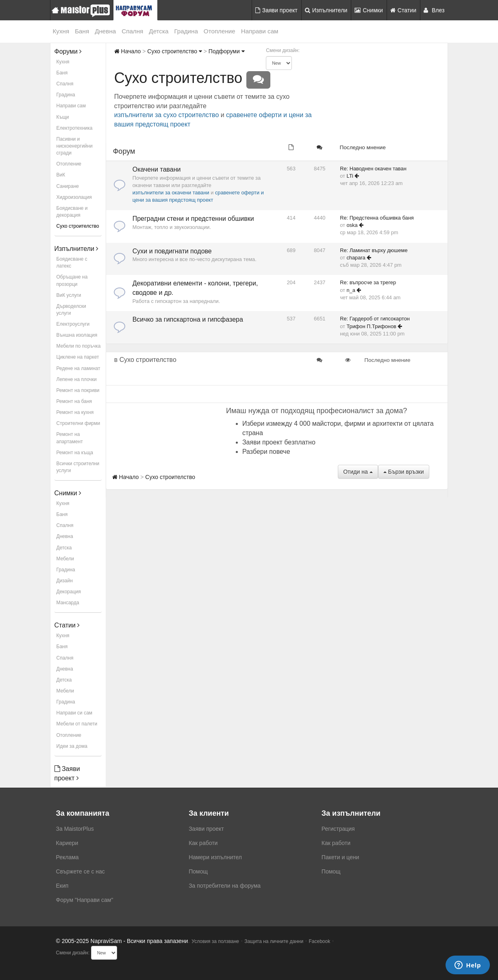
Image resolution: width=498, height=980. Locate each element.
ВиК (61, 175)
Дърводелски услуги (71, 310)
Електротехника (75, 128)
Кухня (61, 31)
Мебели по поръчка (79, 346)
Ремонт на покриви (78, 390)
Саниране (68, 186)
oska (352, 225)
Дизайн (65, 581)
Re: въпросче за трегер (368, 282)
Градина (186, 31)
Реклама (67, 857)
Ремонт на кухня (75, 412)
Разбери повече (266, 452)
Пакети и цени (340, 857)
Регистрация (338, 829)
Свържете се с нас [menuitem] (80, 871)
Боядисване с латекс (72, 262)
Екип (62, 886)
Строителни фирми (78, 423)
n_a (351, 290)
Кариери (67, 843)
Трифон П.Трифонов (371, 326)
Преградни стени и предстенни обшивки (193, 219)
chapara (356, 258)
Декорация (69, 592)
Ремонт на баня (74, 401)
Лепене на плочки (77, 379)
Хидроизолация (74, 197)
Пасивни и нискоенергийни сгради (75, 146)
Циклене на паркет (78, 357)
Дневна (105, 31)
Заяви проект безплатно (279, 442)
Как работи (203, 843)
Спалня (132, 31)
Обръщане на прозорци (72, 280)
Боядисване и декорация (72, 212)
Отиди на (358, 472)
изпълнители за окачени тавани (171, 193)
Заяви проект (276, 10)
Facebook (320, 941)
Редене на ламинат (78, 368)
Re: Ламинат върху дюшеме (374, 250)
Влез (434, 10)
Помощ (198, 871)
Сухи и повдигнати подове (172, 251)
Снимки (369, 10)
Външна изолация (77, 335)
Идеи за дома (72, 746)
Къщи (63, 117)
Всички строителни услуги (78, 467)
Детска (159, 31)
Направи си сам (75, 713)
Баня (82, 31)
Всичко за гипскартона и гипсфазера (188, 319)
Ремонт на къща (75, 453)
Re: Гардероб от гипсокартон (375, 319)
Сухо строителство (78, 226)
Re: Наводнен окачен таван (373, 169)
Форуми (68, 51)
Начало (128, 51)
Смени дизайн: (283, 50)
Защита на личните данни (274, 941)
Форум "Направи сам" (85, 900)
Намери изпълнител (215, 857)
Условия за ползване (215, 941)
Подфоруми (227, 51)
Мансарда (68, 603)
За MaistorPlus (75, 829)
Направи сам (260, 31)
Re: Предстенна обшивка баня (377, 218)
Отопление (220, 31)
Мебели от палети (77, 724)
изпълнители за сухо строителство (167, 115)
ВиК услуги (69, 295)
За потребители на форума (225, 886)
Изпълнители (326, 10)
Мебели (65, 559)
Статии (403, 10)
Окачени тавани (157, 169)
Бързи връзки (404, 472)
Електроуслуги (73, 324)
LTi (350, 176)
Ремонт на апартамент (70, 438)
